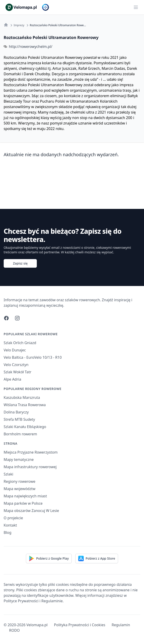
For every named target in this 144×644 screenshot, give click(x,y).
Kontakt (10, 525)
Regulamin (121, 625)
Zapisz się (20, 263)
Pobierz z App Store (97, 558)
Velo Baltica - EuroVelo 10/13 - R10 (33, 357)
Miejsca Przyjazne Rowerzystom (31, 452)
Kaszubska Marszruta (22, 397)
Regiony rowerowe (19, 481)
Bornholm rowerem (20, 434)
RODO (14, 630)
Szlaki (8, 474)
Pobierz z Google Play (49, 558)
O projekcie (13, 518)
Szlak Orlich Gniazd (20, 343)
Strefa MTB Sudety (19, 419)
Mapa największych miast (25, 496)
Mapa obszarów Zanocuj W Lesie (31, 511)
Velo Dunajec (15, 350)
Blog (8, 532)
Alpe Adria (12, 379)
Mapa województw (20, 489)
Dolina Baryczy (16, 412)
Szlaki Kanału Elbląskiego (25, 427)
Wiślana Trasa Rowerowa (25, 405)
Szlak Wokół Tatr (18, 372)
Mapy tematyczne (19, 460)
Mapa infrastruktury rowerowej (30, 467)
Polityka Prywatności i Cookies (80, 625)
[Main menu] (136, 7)
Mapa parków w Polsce (23, 503)
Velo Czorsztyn (16, 365)
